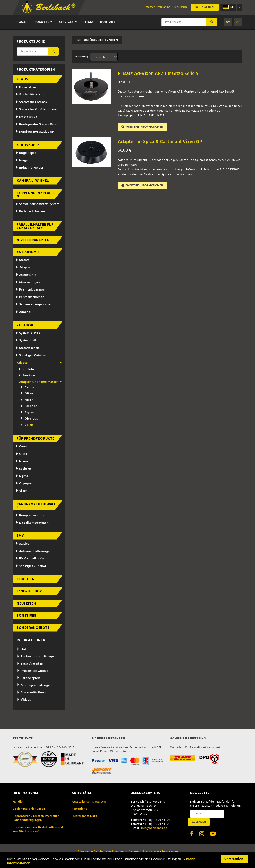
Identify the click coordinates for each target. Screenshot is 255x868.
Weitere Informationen (143, 127)
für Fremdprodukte (35, 438)
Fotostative (26, 87)
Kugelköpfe (26, 153)
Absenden (199, 822)
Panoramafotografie (36, 506)
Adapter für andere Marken (41, 382)
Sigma (27, 413)
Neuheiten (26, 603)
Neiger (22, 160)
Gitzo (27, 394)
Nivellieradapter (33, 240)
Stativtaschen (27, 348)
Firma (88, 22)
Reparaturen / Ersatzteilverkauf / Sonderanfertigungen (36, 818)
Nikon (27, 400)
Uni (21, 650)
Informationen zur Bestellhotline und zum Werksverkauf (38, 829)
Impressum (180, 7)
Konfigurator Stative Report (38, 124)
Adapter (23, 268)
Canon (27, 388)
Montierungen (28, 282)
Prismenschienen (30, 297)
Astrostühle (26, 275)
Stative (23, 79)
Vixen (27, 425)
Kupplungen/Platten (36, 195)
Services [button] (68, 22)
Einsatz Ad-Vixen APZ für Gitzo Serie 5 (158, 74)
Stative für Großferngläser (37, 109)
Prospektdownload (32, 671)
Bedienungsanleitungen (36, 657)
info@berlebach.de (154, 828)
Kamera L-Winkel (33, 181)
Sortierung (81, 57)
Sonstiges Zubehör (31, 355)
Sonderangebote (33, 628)
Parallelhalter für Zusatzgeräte (35, 226)
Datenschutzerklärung (157, 7)
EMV (20, 536)
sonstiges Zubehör (31, 566)
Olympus (29, 419)
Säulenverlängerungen (34, 305)
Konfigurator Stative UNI (36, 132)
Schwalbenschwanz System (37, 204)
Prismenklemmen (30, 290)
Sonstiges (26, 616)
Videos (24, 700)
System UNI (26, 341)
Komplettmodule (30, 515)
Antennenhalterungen (34, 551)
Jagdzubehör (29, 591)
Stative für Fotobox (32, 102)
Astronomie (28, 252)
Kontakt (108, 22)
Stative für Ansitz (30, 95)
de (228, 7)
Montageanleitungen (34, 685)
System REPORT (29, 333)
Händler (18, 802)
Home (21, 22)
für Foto (26, 370)
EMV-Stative (26, 117)
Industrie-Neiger (30, 168)
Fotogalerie (80, 809)
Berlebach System (30, 212)
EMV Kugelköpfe (30, 559)
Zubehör (24, 312)
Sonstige (27, 376)
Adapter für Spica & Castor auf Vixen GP (160, 142)
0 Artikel (205, 7)
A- (238, 22)
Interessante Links (84, 816)
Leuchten (26, 579)
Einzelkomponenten (32, 523)
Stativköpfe (28, 145)
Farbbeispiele (28, 678)
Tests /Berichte (30, 664)
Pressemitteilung (31, 693)
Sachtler (29, 406)
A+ (228, 22)
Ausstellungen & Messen (89, 802)
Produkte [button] (42, 22)
